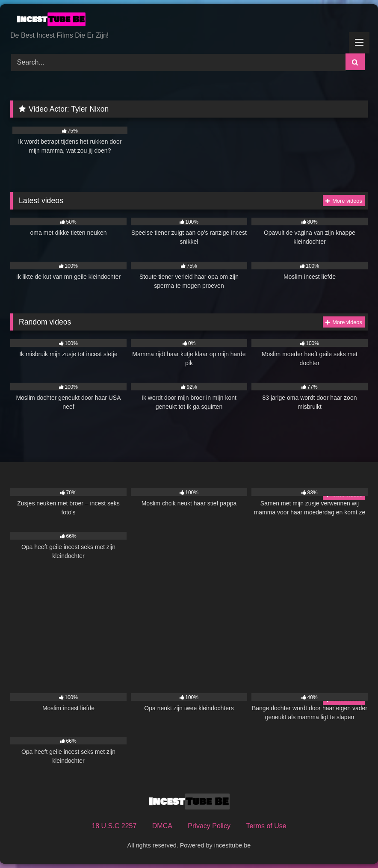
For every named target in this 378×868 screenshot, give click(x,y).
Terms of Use (266, 826)
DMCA (162, 826)
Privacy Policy (209, 826)
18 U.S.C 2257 (114, 826)
